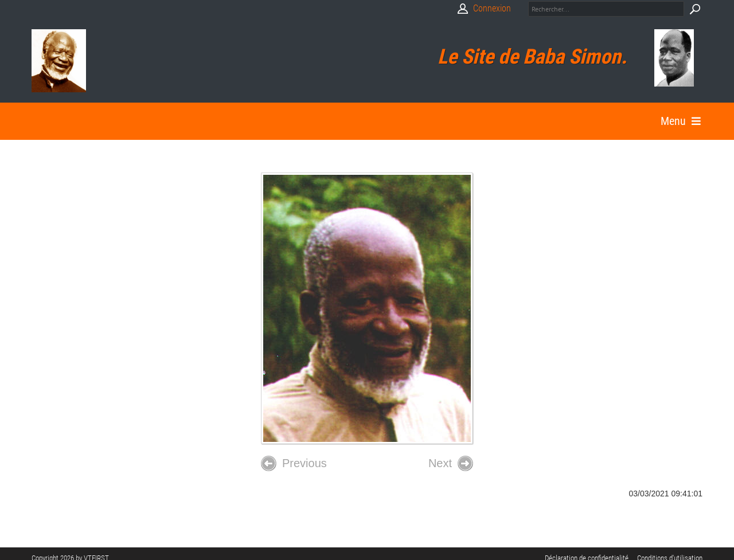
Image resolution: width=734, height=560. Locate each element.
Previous (294, 463)
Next (451, 463)
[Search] (606, 9)
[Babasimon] (59, 61)
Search (695, 9)
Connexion (492, 8)
